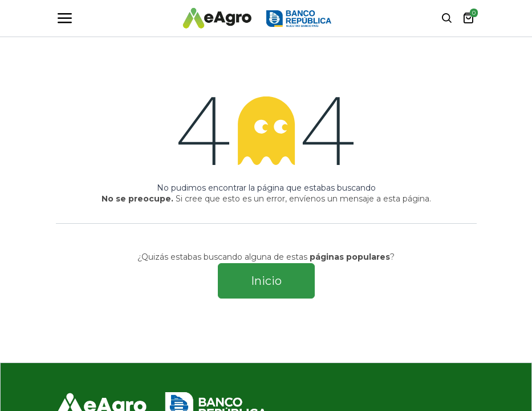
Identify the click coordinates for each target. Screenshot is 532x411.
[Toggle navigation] (64, 18)
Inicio (266, 281)
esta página (406, 199)
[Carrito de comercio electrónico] (468, 18)
